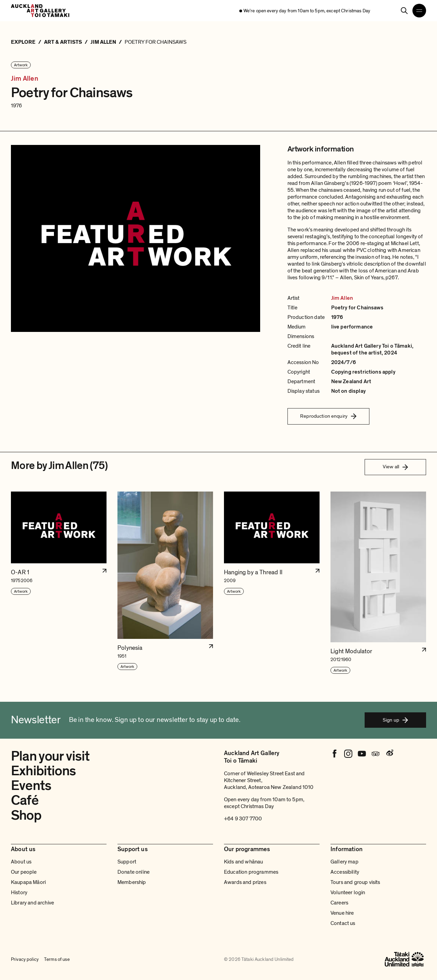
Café (25, 800)
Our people (24, 872)
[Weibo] (389, 754)
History (19, 892)
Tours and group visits (355, 882)
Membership (132, 882)
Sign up (395, 720)
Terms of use (57, 959)
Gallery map (344, 862)
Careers (339, 903)
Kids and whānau (243, 862)
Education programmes (251, 872)
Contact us (343, 923)
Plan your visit (50, 756)
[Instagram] (348, 754)
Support (127, 862)
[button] (59, 583)
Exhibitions (43, 771)
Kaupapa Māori (28, 882)
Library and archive (32, 903)
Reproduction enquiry (328, 416)
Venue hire (342, 913)
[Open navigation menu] (419, 11)
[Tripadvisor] (376, 754)
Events (31, 786)
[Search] (404, 11)
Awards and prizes (245, 882)
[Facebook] (335, 754)
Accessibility (345, 872)
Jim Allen (25, 79)
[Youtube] (362, 754)
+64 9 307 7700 (243, 819)
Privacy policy (25, 959)
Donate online (133, 872)
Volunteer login (348, 892)
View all (395, 467)
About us (21, 862)
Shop (26, 815)
